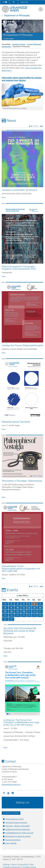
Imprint (14, 865)
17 (18, 611)
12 (29, 608)
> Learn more (8, 39)
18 (24, 611)
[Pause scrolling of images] (13, 22)
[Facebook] (4, 793)
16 (11, 611)
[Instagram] (13, 793)
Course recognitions (13, 840)
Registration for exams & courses (18, 836)
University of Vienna (19, 44)
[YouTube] (8, 793)
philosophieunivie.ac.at (11, 784)
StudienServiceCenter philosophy (18, 829)
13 (34, 608)
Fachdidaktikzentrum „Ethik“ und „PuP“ (19, 833)
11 (24, 608)
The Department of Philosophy (18, 35)
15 (5, 611)
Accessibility (23, 865)
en (5, 2)
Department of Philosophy (17, 16)
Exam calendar (11, 843)
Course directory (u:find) (14, 819)
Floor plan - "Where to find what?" (18, 826)
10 (18, 608)
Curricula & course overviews (16, 823)
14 (40, 608)
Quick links (24, 2)
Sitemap (6, 865)
